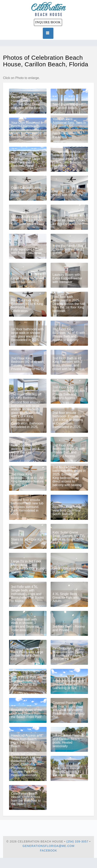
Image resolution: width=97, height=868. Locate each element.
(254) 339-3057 (77, 841)
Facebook (48, 851)
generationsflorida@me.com (48, 846)
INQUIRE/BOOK (48, 22)
